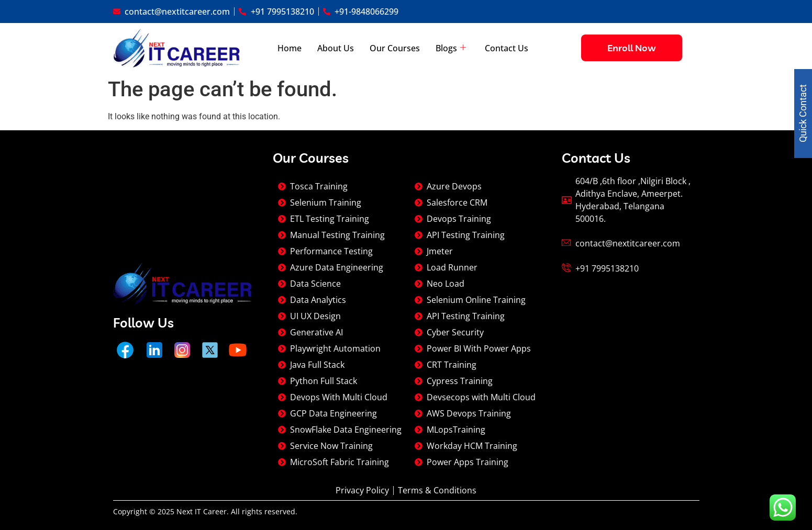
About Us (336, 48)
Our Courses (395, 48)
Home (290, 48)
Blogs (451, 48)
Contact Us (507, 48)
